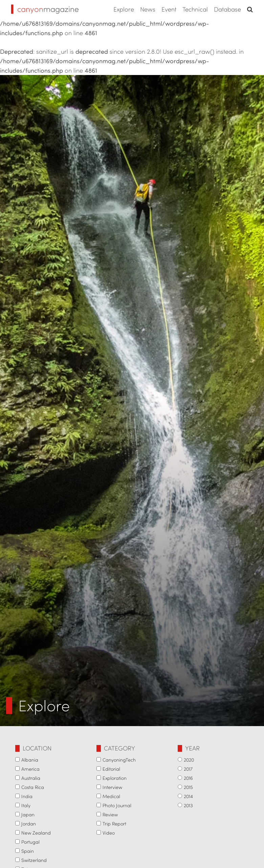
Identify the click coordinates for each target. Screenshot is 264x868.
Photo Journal (117, 805)
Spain (28, 851)
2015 (188, 787)
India (27, 796)
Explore (124, 9)
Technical (195, 9)
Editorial (111, 769)
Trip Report (114, 824)
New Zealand (36, 833)
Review (110, 814)
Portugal (30, 842)
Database (227, 9)
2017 (188, 769)
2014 (188, 796)
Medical (111, 796)
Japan (28, 814)
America (30, 769)
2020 (189, 760)
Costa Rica (33, 787)
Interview (112, 787)
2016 (188, 778)
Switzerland (34, 860)
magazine (45, 9)
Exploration (115, 778)
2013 (188, 805)
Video (109, 833)
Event (169, 9)
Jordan (29, 824)
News (148, 9)
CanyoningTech (119, 760)
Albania (30, 760)
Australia (31, 778)
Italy (26, 805)
